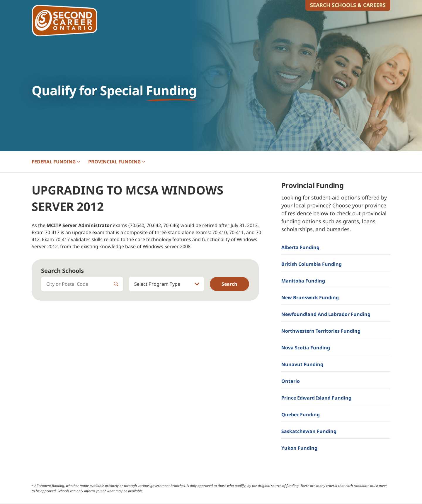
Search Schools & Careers (348, 5)
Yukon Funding (299, 448)
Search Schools (62, 271)
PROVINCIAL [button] (117, 162)
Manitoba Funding (303, 281)
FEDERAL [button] (56, 162)
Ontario (291, 381)
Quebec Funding (301, 415)
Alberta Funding (300, 247)
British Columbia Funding (312, 264)
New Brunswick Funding (310, 297)
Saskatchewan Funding (309, 431)
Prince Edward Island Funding (316, 398)
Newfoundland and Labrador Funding (326, 314)
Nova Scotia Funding (306, 348)
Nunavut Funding (302, 364)
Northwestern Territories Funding (321, 331)
